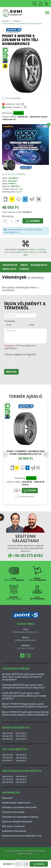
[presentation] (25, 362)
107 (21, 189)
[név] (20, 316)
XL (22, 107)
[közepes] (20, 325)
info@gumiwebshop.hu (26, 640)
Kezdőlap (6, 21)
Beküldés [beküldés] (11, 372)
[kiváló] (27, 325)
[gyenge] (17, 325)
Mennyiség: (8, 216)
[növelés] (18, 221)
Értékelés (11, 321)
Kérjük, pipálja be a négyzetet (21, 354)
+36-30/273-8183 (28, 555)
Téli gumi (16, 21)
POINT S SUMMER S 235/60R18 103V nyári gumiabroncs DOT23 (26, 453)
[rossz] (14, 325)
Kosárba (30, 490)
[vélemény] (26, 336)
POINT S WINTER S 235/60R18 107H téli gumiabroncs (22, 24)
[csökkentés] (5, 221)
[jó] (24, 325)
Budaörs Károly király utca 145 (28, 252)
